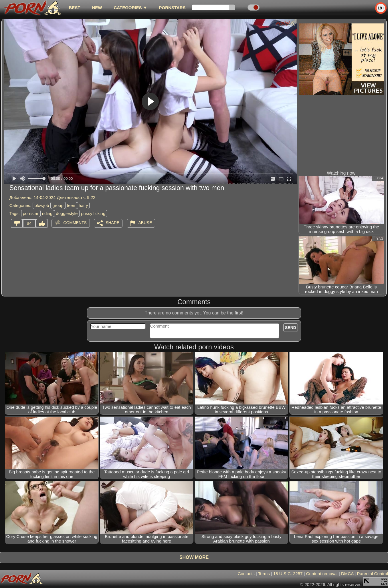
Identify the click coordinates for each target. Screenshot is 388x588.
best (74, 8)
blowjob (42, 205)
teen (71, 205)
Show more (194, 557)
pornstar (31, 213)
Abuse (145, 223)
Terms (264, 574)
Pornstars (172, 8)
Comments (75, 223)
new (97, 8)
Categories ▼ (130, 8)
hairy (83, 205)
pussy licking (93, 213)
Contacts (246, 574)
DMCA (347, 574)
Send (291, 328)
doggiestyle (67, 213)
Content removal (322, 574)
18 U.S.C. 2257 (288, 574)
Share (112, 223)
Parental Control (373, 574)
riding (47, 213)
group (58, 205)
